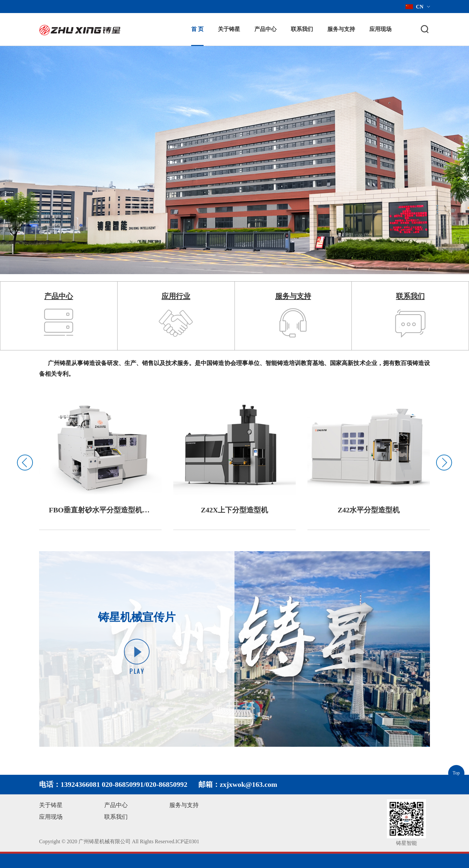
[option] (100, 463)
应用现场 (380, 29)
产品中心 (265, 29)
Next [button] (444, 462)
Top (456, 773)
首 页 (197, 29)
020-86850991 (123, 784)
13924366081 (80, 784)
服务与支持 (341, 29)
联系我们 (302, 29)
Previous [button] (25, 462)
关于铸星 (229, 29)
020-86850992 (166, 784)
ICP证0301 (187, 841)
